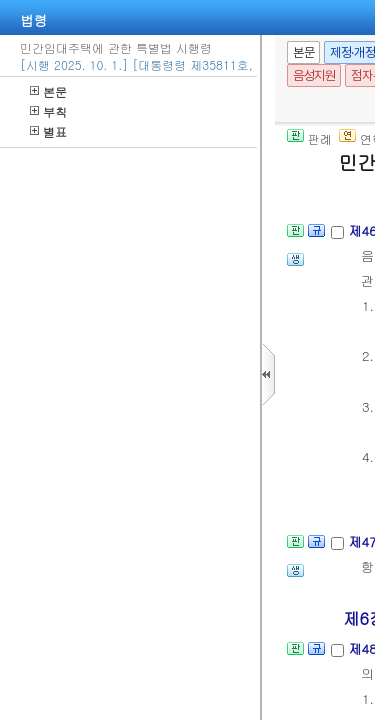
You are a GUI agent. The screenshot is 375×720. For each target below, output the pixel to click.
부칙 (48, 111)
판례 (309, 138)
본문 (48, 91)
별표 (48, 131)
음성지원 (314, 75)
